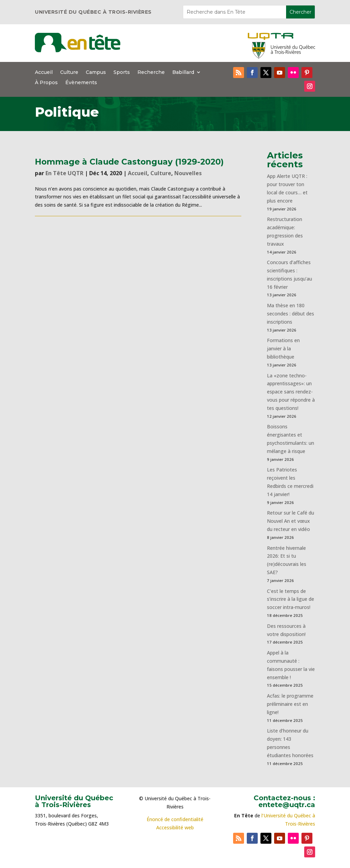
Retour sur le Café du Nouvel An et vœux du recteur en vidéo (291, 521)
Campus (96, 73)
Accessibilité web (175, 827)
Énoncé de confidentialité (175, 819)
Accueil (44, 73)
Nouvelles (188, 173)
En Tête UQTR (64, 173)
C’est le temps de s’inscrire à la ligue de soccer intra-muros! (291, 599)
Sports (122, 73)
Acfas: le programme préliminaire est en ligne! (290, 704)
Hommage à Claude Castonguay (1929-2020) (129, 162)
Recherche (151, 73)
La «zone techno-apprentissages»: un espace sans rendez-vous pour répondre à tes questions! (291, 392)
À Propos (46, 83)
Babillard (183, 73)
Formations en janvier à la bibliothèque (283, 348)
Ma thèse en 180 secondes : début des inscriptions (291, 314)
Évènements (81, 83)
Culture (69, 73)
